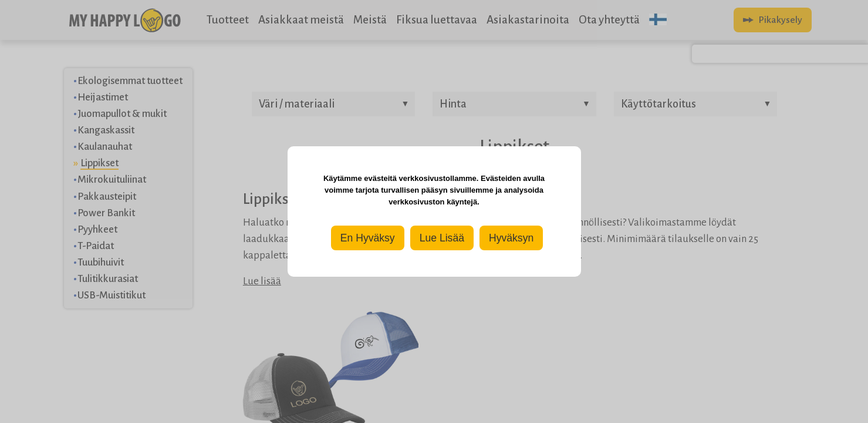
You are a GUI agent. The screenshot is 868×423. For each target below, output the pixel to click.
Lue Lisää (442, 238)
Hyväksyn (511, 238)
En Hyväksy (368, 238)
